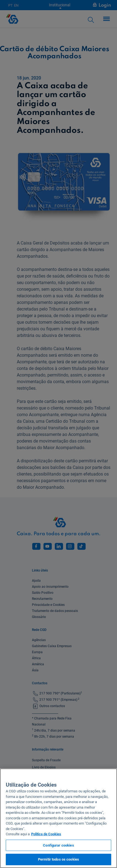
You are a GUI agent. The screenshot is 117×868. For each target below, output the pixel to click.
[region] (58, 818)
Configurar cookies (58, 845)
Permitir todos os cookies (58, 859)
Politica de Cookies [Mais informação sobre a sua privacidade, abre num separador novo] (46, 834)
